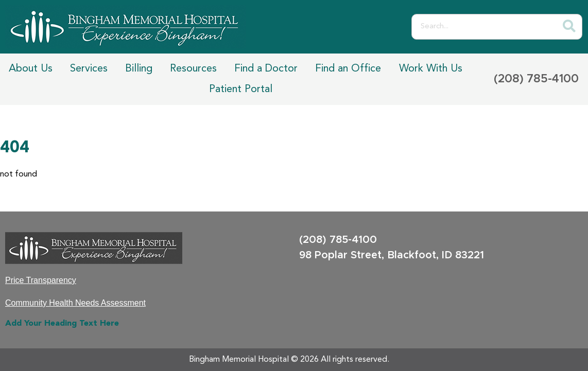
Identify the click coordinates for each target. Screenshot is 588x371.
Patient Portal (241, 90)
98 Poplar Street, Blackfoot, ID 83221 (392, 255)
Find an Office (348, 69)
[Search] (569, 27)
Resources (193, 69)
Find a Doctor (266, 69)
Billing (139, 69)
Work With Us (431, 69)
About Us (31, 69)
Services (89, 69)
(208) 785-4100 (536, 79)
